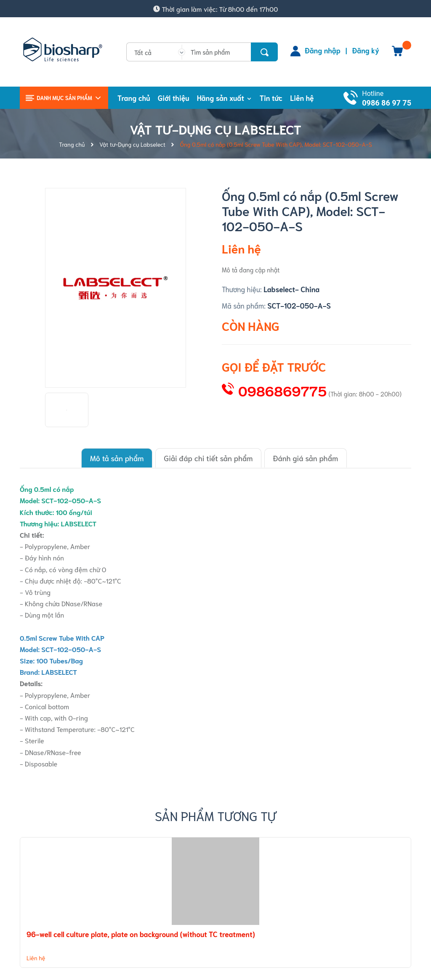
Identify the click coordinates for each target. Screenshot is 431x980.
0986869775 (282, 390)
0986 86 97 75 (387, 103)
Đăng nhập (323, 50)
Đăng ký (366, 50)
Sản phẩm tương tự (216, 815)
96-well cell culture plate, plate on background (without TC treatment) (141, 933)
